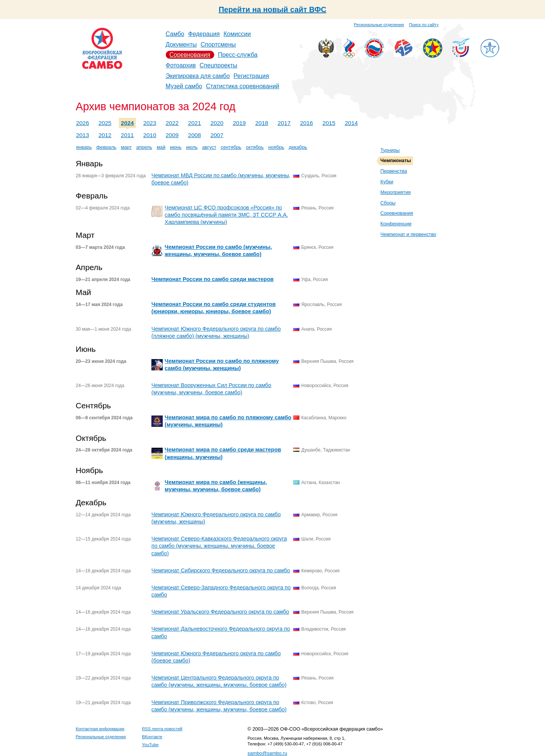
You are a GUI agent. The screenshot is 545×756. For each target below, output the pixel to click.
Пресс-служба (238, 55)
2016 (307, 123)
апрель (144, 147)
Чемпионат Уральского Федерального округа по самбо (220, 612)
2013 (83, 135)
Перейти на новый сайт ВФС (273, 9)
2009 (172, 135)
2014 (351, 123)
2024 (127, 123)
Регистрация (251, 76)
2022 (172, 123)
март (126, 147)
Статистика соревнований (243, 86)
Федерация (204, 34)
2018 (262, 123)
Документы (181, 45)
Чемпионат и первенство (408, 234)
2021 (195, 123)
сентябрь (231, 147)
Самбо (175, 34)
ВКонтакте (152, 737)
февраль (107, 147)
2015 (329, 123)
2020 (217, 123)
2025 (105, 123)
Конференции (396, 224)
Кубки (387, 182)
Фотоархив (181, 65)
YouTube (150, 745)
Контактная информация (100, 729)
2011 (127, 135)
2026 (83, 123)
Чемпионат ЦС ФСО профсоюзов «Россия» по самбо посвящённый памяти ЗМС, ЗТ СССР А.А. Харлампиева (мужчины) (226, 215)
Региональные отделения (379, 25)
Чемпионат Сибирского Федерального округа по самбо (221, 570)
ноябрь (276, 147)
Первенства (394, 171)
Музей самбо (184, 86)
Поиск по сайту (424, 25)
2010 (150, 135)
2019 (239, 123)
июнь (176, 147)
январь (84, 147)
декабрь (298, 147)
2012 (105, 135)
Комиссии (237, 34)
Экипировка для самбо (198, 76)
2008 (195, 135)
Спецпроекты (218, 65)
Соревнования (190, 55)
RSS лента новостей (162, 729)
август (209, 147)
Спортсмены (218, 45)
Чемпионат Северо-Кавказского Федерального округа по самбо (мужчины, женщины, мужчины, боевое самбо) (219, 546)
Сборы (388, 203)
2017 (284, 123)
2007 (217, 135)
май (161, 147)
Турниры (390, 150)
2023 (150, 123)
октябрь (255, 147)
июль (192, 147)
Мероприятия (396, 192)
